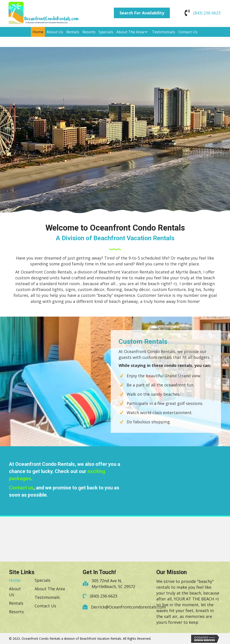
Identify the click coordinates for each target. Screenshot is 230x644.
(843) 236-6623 (207, 13)
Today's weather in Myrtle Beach (177, 504)
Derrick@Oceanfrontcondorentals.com (128, 607)
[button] (142, 13)
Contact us (21, 488)
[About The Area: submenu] (146, 32)
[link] (38, 32)
